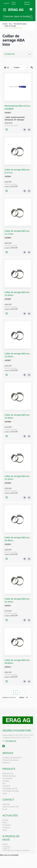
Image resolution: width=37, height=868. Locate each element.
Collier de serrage (10, 26)
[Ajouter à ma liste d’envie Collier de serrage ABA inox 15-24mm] (25, 375)
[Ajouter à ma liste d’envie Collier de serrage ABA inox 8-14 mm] (25, 191)
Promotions (7, 825)
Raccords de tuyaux (20, 24)
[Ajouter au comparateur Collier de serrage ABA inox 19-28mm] (29, 436)
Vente (5, 830)
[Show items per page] (29, 698)
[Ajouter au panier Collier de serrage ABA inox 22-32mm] (7, 497)
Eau (10, 24)
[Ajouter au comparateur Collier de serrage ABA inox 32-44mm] (29, 620)
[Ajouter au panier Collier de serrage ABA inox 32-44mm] (7, 620)
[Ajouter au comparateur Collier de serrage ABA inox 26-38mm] (29, 559)
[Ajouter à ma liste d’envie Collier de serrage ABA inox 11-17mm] (25, 252)
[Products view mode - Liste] (5, 68)
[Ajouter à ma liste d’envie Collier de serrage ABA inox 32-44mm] (25, 620)
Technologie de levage (11, 791)
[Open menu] (5, 10)
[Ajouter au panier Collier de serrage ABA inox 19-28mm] (7, 436)
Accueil (5, 24)
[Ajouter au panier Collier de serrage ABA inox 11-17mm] (7, 252)
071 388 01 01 (11, 741)
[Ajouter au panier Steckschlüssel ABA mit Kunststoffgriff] (7, 130)
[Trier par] (21, 68)
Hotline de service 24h (11, 807)
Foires (5, 823)
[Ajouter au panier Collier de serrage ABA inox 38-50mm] (7, 681)
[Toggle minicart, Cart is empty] (31, 10)
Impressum (7, 763)
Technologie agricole (10, 788)
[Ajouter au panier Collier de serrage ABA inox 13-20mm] (7, 314)
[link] (11, 692)
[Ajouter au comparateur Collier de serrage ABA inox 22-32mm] (29, 498)
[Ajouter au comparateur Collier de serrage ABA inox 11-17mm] (29, 252)
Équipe (5, 844)
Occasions (6, 828)
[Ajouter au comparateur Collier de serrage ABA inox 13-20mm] (29, 314)
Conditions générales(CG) (12, 758)
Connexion (6, 3)
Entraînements (8, 773)
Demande (6, 804)
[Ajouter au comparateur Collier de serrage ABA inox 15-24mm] (29, 375)
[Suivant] (24, 692)
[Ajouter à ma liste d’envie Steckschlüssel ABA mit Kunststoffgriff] (25, 130)
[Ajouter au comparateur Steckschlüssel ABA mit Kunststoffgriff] (29, 130)
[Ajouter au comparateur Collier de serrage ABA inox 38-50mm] (29, 681)
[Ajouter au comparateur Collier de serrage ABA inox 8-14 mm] (29, 191)
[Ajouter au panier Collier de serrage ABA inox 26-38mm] (7, 559)
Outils (5, 793)
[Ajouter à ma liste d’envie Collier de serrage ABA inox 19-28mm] (25, 436)
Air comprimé (7, 778)
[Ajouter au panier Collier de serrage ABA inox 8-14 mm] (7, 191)
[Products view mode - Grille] (8, 68)
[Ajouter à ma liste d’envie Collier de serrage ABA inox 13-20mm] (25, 314)
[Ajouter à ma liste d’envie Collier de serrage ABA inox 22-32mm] (25, 498)
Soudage (6, 781)
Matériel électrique (9, 776)
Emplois (5, 820)
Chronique (6, 847)
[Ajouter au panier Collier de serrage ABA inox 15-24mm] (7, 375)
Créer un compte (14, 3)
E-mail (5, 809)
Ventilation (6, 786)
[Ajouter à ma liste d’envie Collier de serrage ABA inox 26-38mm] (25, 559)
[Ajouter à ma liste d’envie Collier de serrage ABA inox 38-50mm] (25, 681)
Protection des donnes (11, 760)
